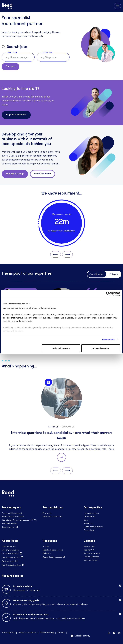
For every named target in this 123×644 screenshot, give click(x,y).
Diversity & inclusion (10, 550)
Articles (46, 546)
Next (67, 254)
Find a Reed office (91, 557)
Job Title (12, 52)
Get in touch (89, 546)
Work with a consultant (52, 516)
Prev (56, 254)
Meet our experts (91, 560)
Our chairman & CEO (11, 557)
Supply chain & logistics (94, 527)
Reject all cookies (61, 348)
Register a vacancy (92, 553)
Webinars (47, 553)
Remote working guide (26, 600)
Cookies (61, 632)
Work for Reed (8, 561)
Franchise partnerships (11, 565)
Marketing (88, 523)
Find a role (47, 513)
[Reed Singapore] (7, 6)
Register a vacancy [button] (16, 115)
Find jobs (10, 67)
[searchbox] (18, 57)
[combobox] (53, 57)
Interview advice (23, 586)
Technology (89, 530)
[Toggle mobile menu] (118, 6)
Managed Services (9, 523)
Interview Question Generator (31, 614)
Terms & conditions (27, 632)
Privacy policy (8, 632)
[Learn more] (109, 633)
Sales (86, 520)
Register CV (89, 550)
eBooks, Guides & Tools (53, 550)
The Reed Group (9, 546)
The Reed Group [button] (15, 174)
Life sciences (89, 516)
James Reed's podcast (52, 557)
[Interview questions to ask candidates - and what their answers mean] (61, 420)
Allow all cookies (101, 348)
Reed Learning (8, 527)
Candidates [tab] (96, 274)
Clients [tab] (114, 274)
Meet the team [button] (43, 174)
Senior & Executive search (13, 516)
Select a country (82, 636)
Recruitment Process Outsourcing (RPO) (19, 520)
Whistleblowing (47, 632)
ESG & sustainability (10, 554)
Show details (108, 339)
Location (47, 52)
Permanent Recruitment (12, 513)
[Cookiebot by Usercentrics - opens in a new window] (108, 294)
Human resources (91, 513)
